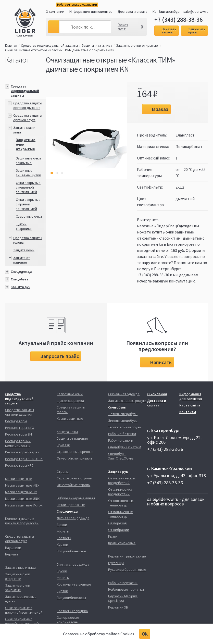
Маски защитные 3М (21, 492)
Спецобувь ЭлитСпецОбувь (121, 456)
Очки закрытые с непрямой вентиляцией (28, 187)
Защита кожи (24, 250)
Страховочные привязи (75, 452)
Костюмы (64, 538)
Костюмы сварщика (72, 611)
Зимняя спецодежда (73, 564)
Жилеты (63, 531)
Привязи (63, 445)
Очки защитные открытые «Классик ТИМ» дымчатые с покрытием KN (60, 50)
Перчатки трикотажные (127, 556)
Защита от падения (22, 260)
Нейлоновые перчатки (126, 589)
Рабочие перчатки (123, 583)
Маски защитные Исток (24, 505)
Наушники (13, 548)
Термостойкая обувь (125, 427)
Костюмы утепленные (74, 584)
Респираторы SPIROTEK (24, 459)
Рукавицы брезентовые (127, 569)
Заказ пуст (123, 27)
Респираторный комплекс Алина (18, 443)
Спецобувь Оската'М (125, 447)
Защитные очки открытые (137, 45)
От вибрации (119, 530)
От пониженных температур (120, 514)
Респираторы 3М (18, 434)
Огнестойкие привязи (74, 458)
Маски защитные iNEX (22, 485)
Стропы (63, 472)
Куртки (62, 544)
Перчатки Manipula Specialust (123, 598)
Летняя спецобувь (123, 414)
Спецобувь (20, 279)
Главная (11, 45)
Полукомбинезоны (71, 551)
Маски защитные (19, 479)
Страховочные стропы (74, 478)
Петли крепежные (71, 505)
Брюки (62, 525)
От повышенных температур (121, 503)
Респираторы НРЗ (19, 465)
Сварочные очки (29, 216)
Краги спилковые (122, 543)
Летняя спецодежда (73, 518)
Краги (113, 536)
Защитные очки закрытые (28, 160)
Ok (145, 634)
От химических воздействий (120, 492)
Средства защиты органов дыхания (28, 105)
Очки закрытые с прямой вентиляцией (28, 204)
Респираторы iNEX (20, 428)
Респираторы (16, 421)
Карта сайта (190, 405)
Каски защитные (70, 418)
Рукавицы (116, 563)
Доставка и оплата (133, 11)
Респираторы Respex (22, 452)
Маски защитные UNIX (22, 499)
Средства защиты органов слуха (28, 118)
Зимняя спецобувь (123, 420)
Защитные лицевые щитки (28, 173)
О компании (55, 11)
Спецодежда (21, 271)
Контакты (188, 412)
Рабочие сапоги (121, 440)
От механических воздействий (122, 480)
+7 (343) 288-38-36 (178, 20)
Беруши (11, 554)
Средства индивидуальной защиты (49, 45)
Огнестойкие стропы (73, 485)
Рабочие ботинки (122, 434)
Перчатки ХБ (118, 607)
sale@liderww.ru (196, 11)
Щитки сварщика (24, 226)
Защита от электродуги (127, 401)
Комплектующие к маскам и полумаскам (22, 521)
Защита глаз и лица (97, 45)
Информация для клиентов (91, 11)
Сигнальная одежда (124, 394)
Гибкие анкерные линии (76, 498)
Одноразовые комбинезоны (68, 620)
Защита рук (21, 287)
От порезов (117, 523)
